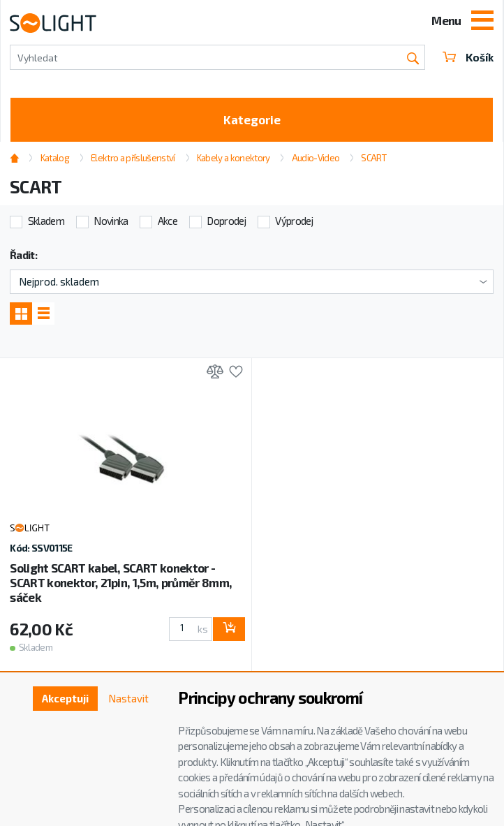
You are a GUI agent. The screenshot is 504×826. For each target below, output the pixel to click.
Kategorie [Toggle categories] (252, 119)
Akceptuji (65, 698)
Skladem (46, 221)
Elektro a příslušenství (133, 158)
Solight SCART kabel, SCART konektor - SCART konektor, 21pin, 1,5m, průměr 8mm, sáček (121, 582)
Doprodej (226, 221)
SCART (373, 158)
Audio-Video (316, 158)
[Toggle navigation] (482, 22)
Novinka (111, 221)
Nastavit (128, 698)
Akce (168, 221)
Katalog (55, 158)
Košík (468, 57)
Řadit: (23, 255)
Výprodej (294, 221)
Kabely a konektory (234, 158)
